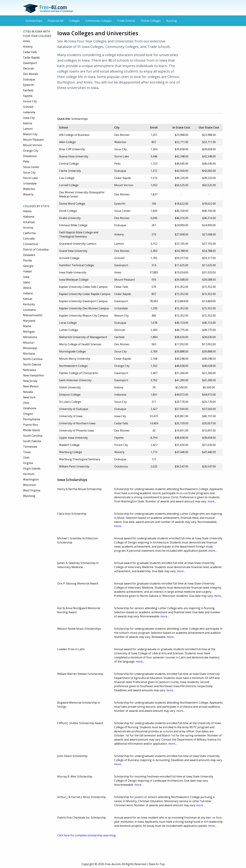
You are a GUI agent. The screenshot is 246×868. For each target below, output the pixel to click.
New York (29, 397)
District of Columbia (36, 249)
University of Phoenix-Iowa (76, 430)
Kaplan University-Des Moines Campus (84, 308)
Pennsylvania (32, 419)
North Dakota (32, 364)
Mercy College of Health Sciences (80, 344)
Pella (26, 162)
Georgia (28, 266)
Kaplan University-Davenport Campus (83, 301)
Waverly (28, 194)
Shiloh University (70, 387)
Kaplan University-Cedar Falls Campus (83, 287)
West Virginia (32, 490)
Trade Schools (126, 21)
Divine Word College (72, 204)
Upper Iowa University (73, 438)
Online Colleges (151, 21)
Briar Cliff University (72, 149)
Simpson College (70, 395)
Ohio (26, 403)
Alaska (27, 211)
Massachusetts (33, 315)
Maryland (29, 321)
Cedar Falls (30, 52)
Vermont (29, 474)
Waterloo (29, 189)
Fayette (28, 96)
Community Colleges (98, 21)
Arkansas (29, 222)
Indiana (28, 293)
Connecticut (31, 244)
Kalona (28, 123)
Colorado (29, 239)
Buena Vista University (74, 156)
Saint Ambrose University (75, 380)
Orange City (31, 151)
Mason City (30, 134)
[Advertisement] (119, 101)
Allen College (67, 142)
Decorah (29, 68)
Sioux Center (31, 167)
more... (212, 501)
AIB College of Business (74, 135)
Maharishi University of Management (83, 337)
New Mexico (31, 386)
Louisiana (29, 310)
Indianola (29, 112)
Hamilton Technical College (77, 265)
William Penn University (74, 466)
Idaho (27, 282)
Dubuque (29, 79)
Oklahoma (30, 408)
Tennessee (30, 447)
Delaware (29, 255)
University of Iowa (71, 416)
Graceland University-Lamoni (78, 244)
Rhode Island (31, 430)
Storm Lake (30, 178)
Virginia (28, 463)
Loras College (68, 323)
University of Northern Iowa (77, 423)
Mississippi (30, 348)
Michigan (29, 332)
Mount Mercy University (75, 359)
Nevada (28, 392)
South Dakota (32, 441)
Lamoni (28, 129)
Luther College (69, 330)
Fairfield (28, 90)
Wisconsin (30, 485)
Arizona (28, 228)
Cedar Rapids (31, 57)
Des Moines (31, 74)
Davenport (30, 63)
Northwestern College (73, 366)
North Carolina (33, 359)
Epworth (29, 85)
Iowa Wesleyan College (74, 280)
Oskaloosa (30, 156)
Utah (26, 458)
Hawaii (27, 271)
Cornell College (69, 185)
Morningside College (72, 351)
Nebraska (29, 370)
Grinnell (28, 107)
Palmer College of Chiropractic (79, 373)
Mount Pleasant (33, 140)
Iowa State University (73, 272)
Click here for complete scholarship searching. (87, 835)
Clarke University (70, 171)
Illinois (27, 288)
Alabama (29, 217)
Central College (69, 164)
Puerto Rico (30, 425)
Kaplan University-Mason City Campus (84, 316)
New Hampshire (33, 375)
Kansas (28, 299)
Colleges (74, 21)
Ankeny (28, 47)
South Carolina (33, 436)
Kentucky (29, 304)
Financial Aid (56, 21)
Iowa (26, 277)
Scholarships (34, 21)
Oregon (28, 414)
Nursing (172, 21)
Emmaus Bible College (73, 225)
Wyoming (29, 496)
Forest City (30, 101)
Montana (29, 353)
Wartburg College (71, 452)
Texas (27, 452)
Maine (27, 326)
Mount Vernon (33, 145)
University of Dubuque (74, 409)
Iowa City (29, 118)
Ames (27, 41)
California (29, 233)
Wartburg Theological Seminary (80, 459)
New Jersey (30, 381)
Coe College (67, 178)
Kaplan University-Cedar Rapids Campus (85, 294)
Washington (31, 479)
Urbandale (30, 183)
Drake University (70, 218)
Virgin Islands (32, 468)
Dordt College (68, 211)
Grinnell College (69, 258)
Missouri (29, 343)
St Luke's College (70, 402)
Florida (27, 260)
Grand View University (73, 251)
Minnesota (30, 337)
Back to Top (157, 864)
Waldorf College (69, 445)
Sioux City (29, 172)
